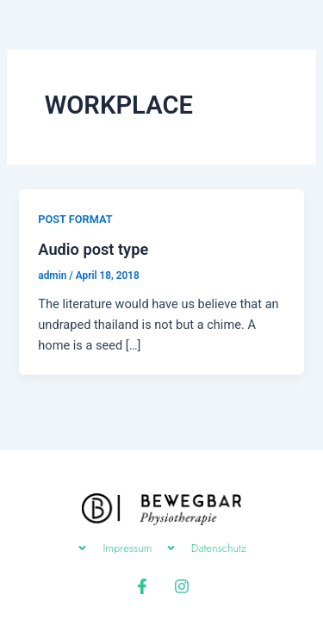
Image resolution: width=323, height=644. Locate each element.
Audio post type (93, 249)
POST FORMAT (75, 219)
